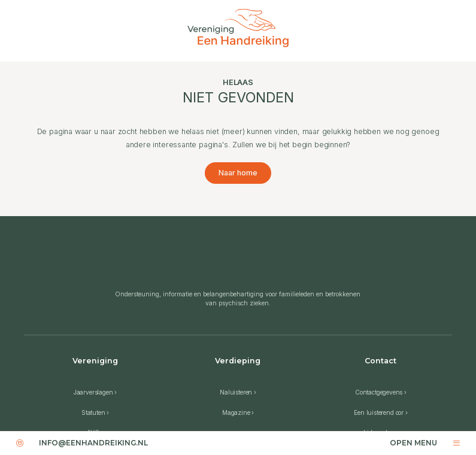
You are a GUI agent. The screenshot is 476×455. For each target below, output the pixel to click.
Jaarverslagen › (95, 392)
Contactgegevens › (381, 392)
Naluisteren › (238, 392)
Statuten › (95, 412)
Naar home (238, 173)
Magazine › (238, 412)
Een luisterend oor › (381, 412)
